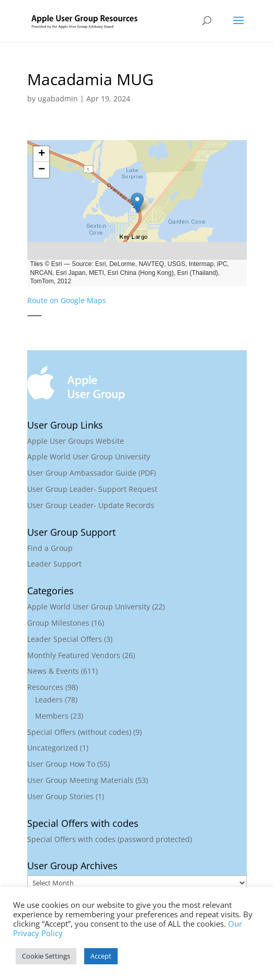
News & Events (53, 671)
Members (52, 716)
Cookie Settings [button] (46, 956)
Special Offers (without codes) (79, 732)
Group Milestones (58, 623)
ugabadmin (58, 99)
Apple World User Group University (89, 457)
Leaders (49, 700)
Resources (45, 687)
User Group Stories (60, 796)
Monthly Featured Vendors (74, 655)
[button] (137, 203)
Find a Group (50, 548)
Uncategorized (53, 748)
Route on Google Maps (67, 300)
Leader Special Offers (65, 639)
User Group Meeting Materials (80, 780)
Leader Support (54, 564)
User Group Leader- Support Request (92, 489)
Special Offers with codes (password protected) (110, 839)
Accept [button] (101, 956)
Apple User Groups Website (76, 441)
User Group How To (61, 764)
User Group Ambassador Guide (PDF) (92, 473)
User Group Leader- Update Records (91, 505)
